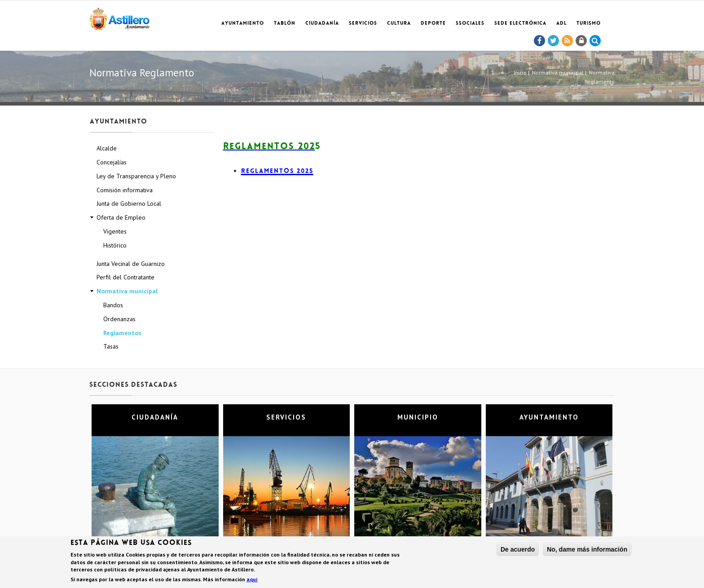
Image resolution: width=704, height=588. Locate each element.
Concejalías (112, 162)
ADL (561, 24)
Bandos (113, 305)
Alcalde (107, 148)
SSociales (470, 24)
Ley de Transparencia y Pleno (136, 176)
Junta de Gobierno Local (129, 203)
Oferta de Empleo (121, 217)
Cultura (399, 24)
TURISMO (589, 24)
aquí (252, 580)
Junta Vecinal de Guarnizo (131, 264)
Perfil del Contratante (125, 277)
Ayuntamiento (243, 24)
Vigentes (115, 231)
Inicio (520, 73)
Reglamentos (122, 333)
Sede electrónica (520, 24)
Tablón (285, 24)
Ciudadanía (322, 24)
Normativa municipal (558, 73)
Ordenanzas (119, 319)
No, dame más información (587, 551)
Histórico (115, 245)
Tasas (111, 346)
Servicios (363, 24)
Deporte (433, 24)
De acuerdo (518, 551)
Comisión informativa (125, 190)
